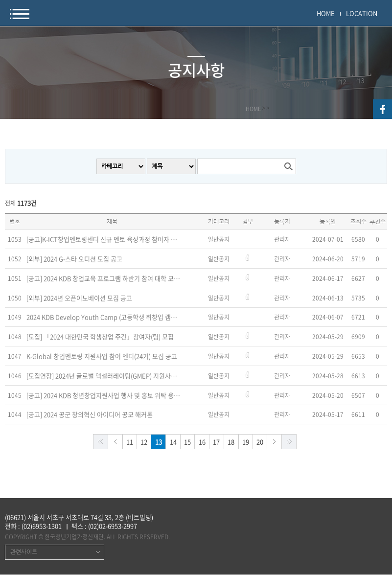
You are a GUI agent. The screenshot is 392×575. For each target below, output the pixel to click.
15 (187, 442)
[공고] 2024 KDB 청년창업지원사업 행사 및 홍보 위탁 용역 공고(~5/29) (103, 395)
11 (130, 442)
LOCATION (362, 13)
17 (216, 442)
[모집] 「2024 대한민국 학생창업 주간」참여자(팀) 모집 (100, 337)
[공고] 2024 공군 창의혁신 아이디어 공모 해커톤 (90, 414)
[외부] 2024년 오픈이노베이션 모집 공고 (79, 298)
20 (260, 442)
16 (202, 442)
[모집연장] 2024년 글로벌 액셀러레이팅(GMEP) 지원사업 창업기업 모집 (103, 376)
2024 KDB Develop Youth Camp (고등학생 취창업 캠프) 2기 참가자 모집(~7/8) (103, 317)
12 (144, 442)
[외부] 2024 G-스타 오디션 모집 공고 (74, 259)
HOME (326, 13)
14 (173, 442)
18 (231, 442)
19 (246, 442)
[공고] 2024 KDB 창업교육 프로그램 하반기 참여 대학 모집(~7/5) (103, 278)
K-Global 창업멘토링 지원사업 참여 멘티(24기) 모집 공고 (102, 356)
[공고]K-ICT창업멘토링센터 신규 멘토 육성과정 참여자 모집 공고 (103, 239)
